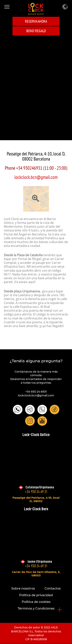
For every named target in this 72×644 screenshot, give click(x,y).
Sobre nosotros (23, 588)
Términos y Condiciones (36, 608)
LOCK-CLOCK (36, 9)
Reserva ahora (36, 21)
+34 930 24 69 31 (36, 492)
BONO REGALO (36, 31)
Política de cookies (36, 602)
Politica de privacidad (36, 595)
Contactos (53, 588)
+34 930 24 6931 (36, 392)
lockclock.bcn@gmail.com (36, 177)
